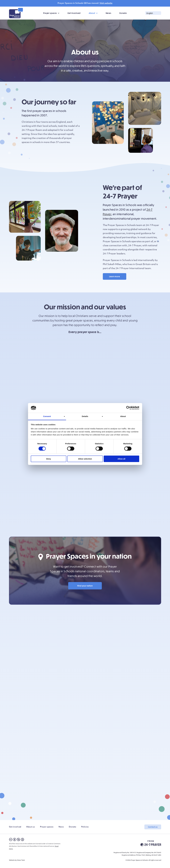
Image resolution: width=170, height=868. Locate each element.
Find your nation (85, 590)
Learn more (115, 276)
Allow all (122, 459)
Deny (49, 459)
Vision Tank (21, 864)
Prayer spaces (50, 13)
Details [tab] (85, 416)
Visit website (106, 3)
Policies (85, 831)
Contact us (153, 831)
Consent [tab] (47, 416)
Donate (123, 13)
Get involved (74, 13)
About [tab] (123, 416)
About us (31, 831)
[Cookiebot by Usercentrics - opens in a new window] (128, 408)
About (92, 13)
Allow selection (85, 459)
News (109, 13)
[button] (153, 13)
